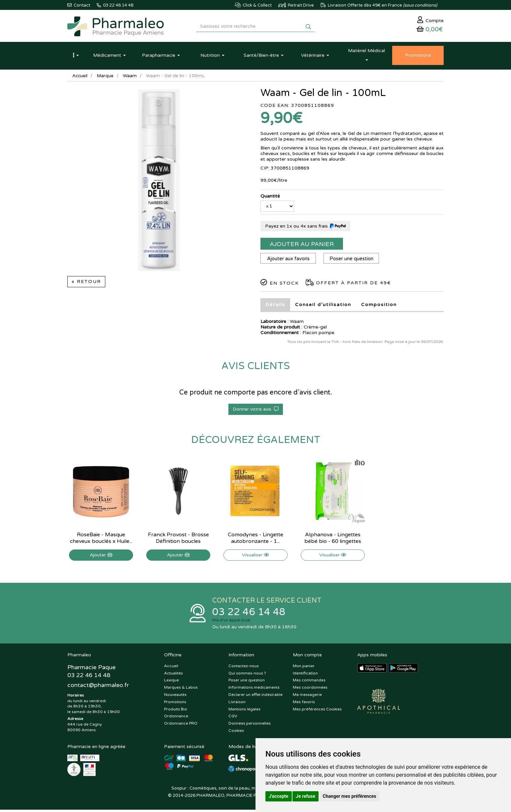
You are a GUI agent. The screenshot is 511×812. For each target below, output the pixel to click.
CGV (233, 719)
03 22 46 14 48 (249, 614)
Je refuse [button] (306, 796)
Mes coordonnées (310, 690)
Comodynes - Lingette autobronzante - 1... (255, 540)
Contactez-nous (244, 668)
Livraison (237, 704)
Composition (379, 306)
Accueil (80, 77)
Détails (275, 306)
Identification (305, 675)
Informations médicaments (254, 690)
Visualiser (255, 557)
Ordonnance (176, 719)
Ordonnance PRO (181, 726)
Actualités (173, 675)
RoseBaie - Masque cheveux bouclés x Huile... (101, 540)
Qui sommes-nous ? (247, 675)
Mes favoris (304, 704)
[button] (76, 57)
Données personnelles (250, 726)
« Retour (86, 283)
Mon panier (304, 668)
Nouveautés (175, 697)
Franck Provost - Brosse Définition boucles (178, 540)
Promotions (175, 704)
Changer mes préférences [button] (350, 796)
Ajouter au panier (302, 246)
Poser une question (353, 260)
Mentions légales (244, 711)
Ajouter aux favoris (289, 260)
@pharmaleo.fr (98, 688)
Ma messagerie (307, 697)
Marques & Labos (181, 690)
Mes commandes (309, 683)
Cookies (236, 733)
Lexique (171, 683)
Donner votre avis (256, 411)
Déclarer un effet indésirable (255, 697)
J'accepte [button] (279, 796)
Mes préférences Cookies (317, 711)
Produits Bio (176, 711)
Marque (106, 77)
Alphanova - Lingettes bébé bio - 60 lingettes (333, 540)
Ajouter (101, 557)
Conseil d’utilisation (323, 306)
